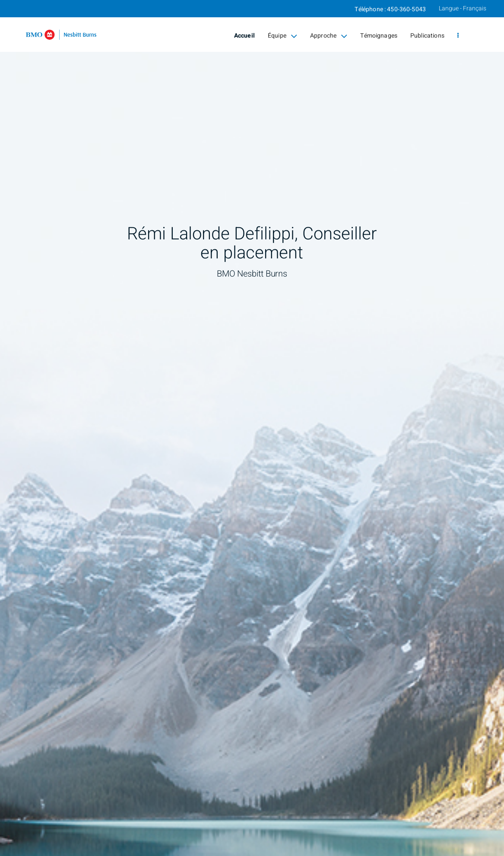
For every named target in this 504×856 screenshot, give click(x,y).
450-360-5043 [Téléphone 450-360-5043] (406, 9)
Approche (329, 36)
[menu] (458, 36)
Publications (427, 36)
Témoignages (379, 36)
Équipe (282, 36)
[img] (252, 428)
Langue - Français (463, 8)
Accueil (244, 36)
